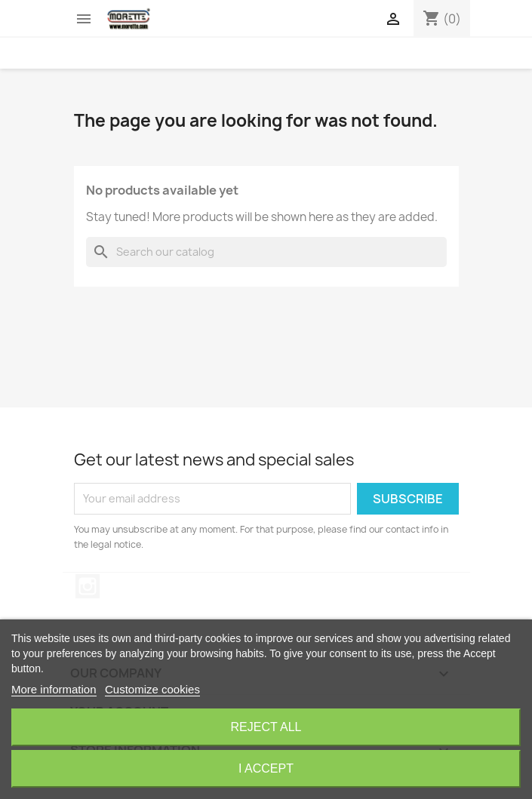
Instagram (88, 586)
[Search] (266, 252)
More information (54, 689)
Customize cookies (152, 689)
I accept (266, 768)
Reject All (266, 727)
